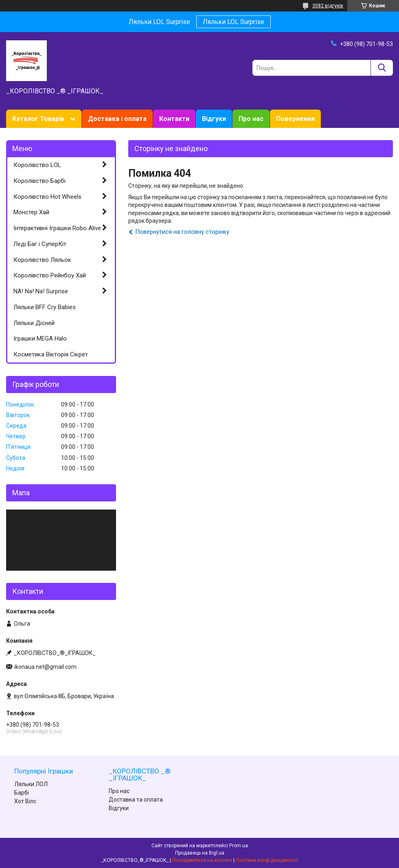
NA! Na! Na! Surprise (41, 291)
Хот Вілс (25, 801)
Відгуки (214, 119)
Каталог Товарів (38, 119)
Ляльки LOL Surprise (233, 22)
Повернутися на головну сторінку (182, 232)
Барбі (22, 793)
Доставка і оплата (117, 119)
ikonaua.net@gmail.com (45, 667)
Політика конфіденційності (267, 860)
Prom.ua (239, 846)
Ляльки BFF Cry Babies (45, 307)
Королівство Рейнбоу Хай (50, 275)
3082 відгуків (328, 6)
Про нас (251, 119)
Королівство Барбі (39, 181)
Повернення (295, 119)
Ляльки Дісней (34, 323)
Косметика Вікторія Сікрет (51, 354)
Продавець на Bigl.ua (200, 853)
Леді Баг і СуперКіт (40, 244)
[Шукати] (382, 68)
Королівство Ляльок (42, 260)
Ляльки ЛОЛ (31, 784)
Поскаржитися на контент (202, 860)
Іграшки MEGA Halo (40, 338)
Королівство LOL (37, 165)
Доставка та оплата (136, 800)
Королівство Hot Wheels (47, 197)
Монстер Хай (31, 212)
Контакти (174, 119)
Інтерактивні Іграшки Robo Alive (57, 228)
